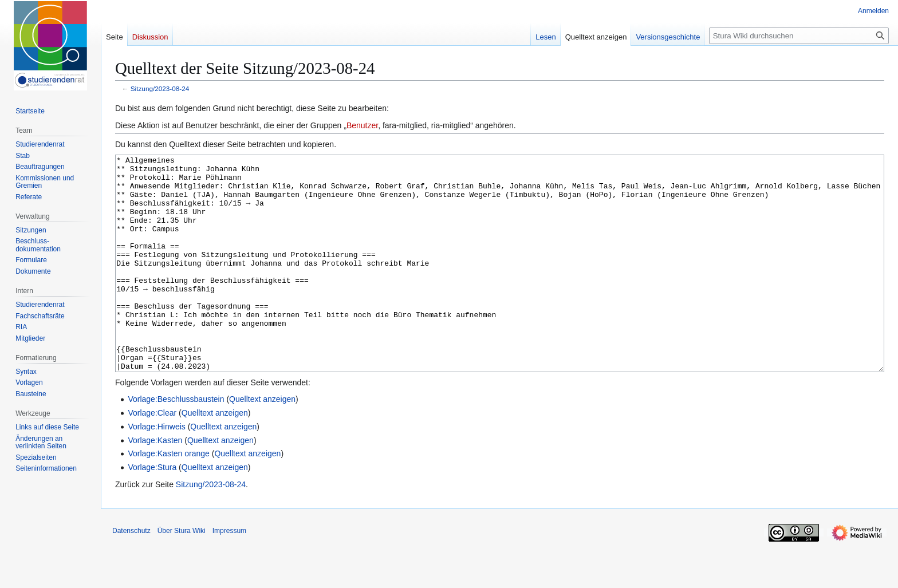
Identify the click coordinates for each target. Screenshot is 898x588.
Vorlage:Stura (152, 510)
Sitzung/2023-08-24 (160, 88)
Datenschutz (131, 574)
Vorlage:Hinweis (156, 469)
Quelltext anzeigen (262, 442)
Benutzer (362, 125)
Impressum (229, 574)
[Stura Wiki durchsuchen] (799, 36)
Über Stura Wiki (182, 574)
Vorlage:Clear (152, 456)
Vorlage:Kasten (155, 483)
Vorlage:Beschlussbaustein (176, 442)
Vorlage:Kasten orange (168, 496)
